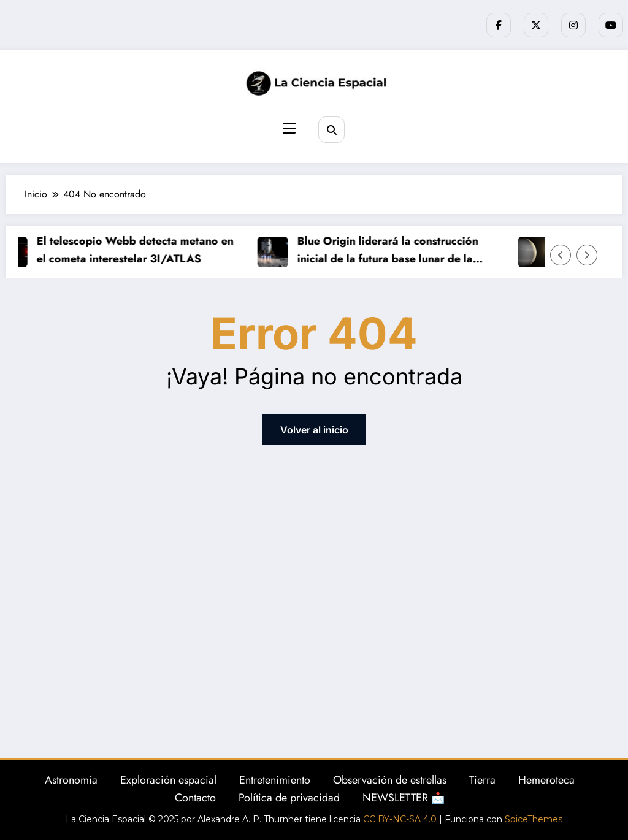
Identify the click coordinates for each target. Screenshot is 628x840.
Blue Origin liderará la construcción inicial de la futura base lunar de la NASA (390, 250)
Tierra (482, 780)
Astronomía (71, 780)
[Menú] (289, 128)
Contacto (195, 798)
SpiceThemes (534, 819)
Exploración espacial (168, 780)
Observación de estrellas (390, 780)
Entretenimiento (275, 780)
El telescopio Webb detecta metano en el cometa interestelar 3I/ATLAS (138, 250)
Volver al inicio (314, 430)
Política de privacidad (289, 798)
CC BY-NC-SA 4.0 (400, 819)
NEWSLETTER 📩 (404, 798)
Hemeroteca (546, 780)
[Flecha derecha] (587, 255)
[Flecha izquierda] (561, 255)
